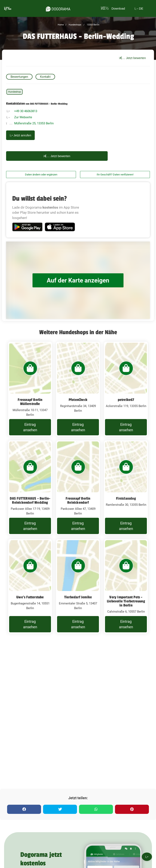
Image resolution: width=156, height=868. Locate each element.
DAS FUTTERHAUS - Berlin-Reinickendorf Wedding (30, 500)
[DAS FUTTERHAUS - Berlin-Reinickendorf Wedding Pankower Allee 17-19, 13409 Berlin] (30, 488)
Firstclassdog (126, 498)
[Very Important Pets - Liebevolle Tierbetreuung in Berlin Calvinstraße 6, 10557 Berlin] (126, 586)
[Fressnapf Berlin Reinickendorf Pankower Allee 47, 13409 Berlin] (78, 488)
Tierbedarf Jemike (78, 597)
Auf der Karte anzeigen (78, 280)
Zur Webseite (23, 117)
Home (61, 25)
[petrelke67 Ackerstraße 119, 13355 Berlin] (126, 389)
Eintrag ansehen (30, 427)
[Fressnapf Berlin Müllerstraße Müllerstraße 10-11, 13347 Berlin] (30, 389)
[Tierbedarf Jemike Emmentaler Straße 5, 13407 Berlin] (78, 586)
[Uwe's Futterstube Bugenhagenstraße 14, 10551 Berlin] (30, 586)
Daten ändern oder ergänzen (41, 175)
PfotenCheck (78, 400)
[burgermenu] (8, 8)
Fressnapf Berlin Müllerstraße (30, 402)
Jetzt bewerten (132, 58)
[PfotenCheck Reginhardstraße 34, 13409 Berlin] (78, 389)
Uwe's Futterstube (30, 597)
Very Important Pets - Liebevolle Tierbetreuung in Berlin (126, 601)
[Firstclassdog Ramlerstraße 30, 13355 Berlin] (126, 488)
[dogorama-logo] (58, 8)
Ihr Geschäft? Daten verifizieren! (115, 175)
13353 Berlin (93, 25)
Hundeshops (75, 25)
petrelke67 (126, 400)
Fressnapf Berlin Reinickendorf (78, 500)
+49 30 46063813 (26, 111)
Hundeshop (15, 92)
